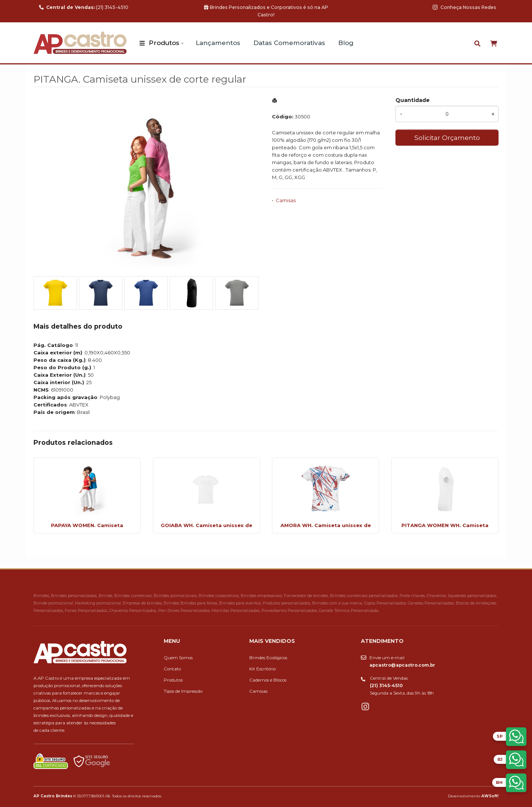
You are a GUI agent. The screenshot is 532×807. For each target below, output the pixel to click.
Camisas (286, 200)
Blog (346, 43)
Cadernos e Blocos (268, 680)
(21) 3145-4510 (84, 7)
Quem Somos (178, 658)
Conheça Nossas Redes (464, 7)
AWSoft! (490, 796)
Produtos (164, 43)
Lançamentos (218, 43)
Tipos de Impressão (183, 691)
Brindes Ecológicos (268, 658)
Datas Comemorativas (289, 43)
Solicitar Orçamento (447, 138)
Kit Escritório (262, 669)
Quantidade (413, 100)
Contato (172, 669)
